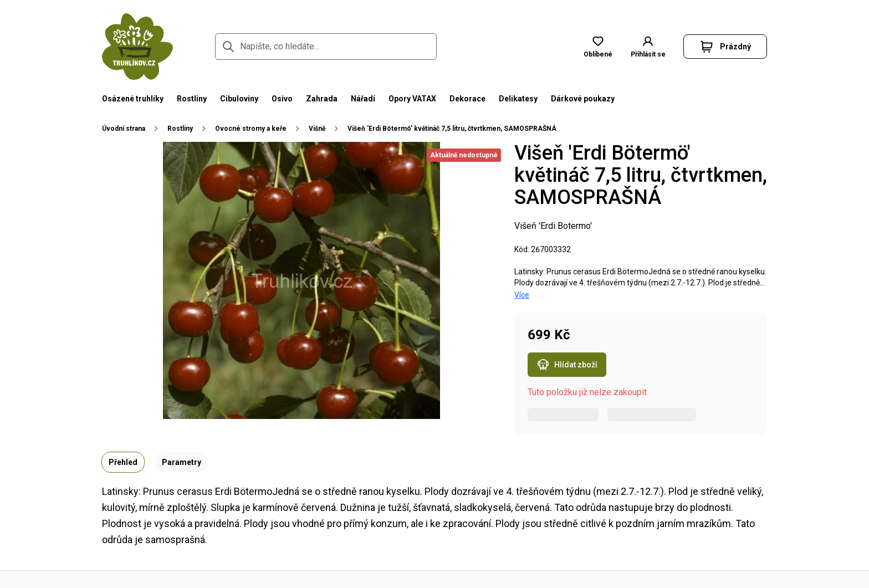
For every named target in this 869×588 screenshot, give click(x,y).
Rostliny (192, 99)
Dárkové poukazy (583, 99)
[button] (725, 47)
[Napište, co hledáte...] (326, 47)
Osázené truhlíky (133, 99)
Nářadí (363, 99)
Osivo (282, 99)
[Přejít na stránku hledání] (228, 47)
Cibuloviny (239, 99)
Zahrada (322, 99)
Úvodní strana (124, 129)
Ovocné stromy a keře (251, 129)
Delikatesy (518, 99)
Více (522, 295)
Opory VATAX (412, 99)
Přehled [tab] (123, 462)
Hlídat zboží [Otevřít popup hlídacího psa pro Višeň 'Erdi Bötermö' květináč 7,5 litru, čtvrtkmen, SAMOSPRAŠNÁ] (567, 365)
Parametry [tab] (182, 462)
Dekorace (467, 99)
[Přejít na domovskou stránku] (137, 47)
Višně (317, 129)
